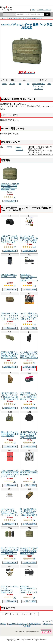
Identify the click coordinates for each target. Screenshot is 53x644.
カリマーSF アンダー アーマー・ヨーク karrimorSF (30, 472)
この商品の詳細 (10, 201)
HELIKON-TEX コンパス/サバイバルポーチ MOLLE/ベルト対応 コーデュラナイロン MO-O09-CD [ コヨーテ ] (10, 398)
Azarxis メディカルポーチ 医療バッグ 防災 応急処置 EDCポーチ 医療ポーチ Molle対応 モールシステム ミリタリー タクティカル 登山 (10, 189)
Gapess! (7, 7)
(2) (10, 247)
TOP (3, 18)
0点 (20, 84)
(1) (10, 324)
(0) (10, 197)
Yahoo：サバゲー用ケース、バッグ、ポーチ (39, 86)
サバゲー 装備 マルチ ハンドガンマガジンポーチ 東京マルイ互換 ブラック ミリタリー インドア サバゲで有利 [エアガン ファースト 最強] (29, 319)
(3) (10, 286)
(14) (29, 324)
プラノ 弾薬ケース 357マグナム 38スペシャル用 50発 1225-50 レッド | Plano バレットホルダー (29, 397)
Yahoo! (4, 84)
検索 (47, 14)
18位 (49, 84)
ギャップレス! (7, 10)
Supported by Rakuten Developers (27, 631)
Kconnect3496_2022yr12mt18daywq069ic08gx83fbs (25, 18)
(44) (29, 247)
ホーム (3, 624)
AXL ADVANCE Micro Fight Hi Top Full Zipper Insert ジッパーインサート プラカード (10, 513)
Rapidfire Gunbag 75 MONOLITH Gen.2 (9, 276)
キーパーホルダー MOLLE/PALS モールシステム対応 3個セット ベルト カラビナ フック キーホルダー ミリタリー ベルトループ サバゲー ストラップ (29, 243)
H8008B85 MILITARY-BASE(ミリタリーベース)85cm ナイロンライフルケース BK (29, 590)
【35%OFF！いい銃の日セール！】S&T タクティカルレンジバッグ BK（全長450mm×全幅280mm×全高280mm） (10, 241)
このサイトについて (18, 624)
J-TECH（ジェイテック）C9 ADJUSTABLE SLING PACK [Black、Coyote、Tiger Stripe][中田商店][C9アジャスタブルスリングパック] (10, 593)
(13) (29, 286)
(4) (29, 404)
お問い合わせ (35, 624)
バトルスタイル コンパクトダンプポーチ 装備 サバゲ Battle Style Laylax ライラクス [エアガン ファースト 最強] (29, 357)
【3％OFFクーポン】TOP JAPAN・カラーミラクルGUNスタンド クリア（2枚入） (10, 473)
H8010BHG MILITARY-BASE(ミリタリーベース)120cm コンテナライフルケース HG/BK (29, 279)
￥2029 (12, 84)
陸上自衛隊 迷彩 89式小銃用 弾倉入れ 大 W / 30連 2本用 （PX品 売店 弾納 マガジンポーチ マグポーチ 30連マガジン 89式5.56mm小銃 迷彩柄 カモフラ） (29, 516)
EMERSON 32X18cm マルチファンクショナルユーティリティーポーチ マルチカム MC (10, 317)
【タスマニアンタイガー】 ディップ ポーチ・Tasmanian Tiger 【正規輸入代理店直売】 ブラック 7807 (29, 437)
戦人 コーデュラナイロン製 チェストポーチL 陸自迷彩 (10, 434)
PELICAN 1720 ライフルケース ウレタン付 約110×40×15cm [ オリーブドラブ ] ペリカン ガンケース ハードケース (10, 357)
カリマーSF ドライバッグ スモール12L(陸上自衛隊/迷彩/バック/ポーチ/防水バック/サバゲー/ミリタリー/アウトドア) (10, 553)
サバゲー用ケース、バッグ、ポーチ (19, 614)
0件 (28, 84)
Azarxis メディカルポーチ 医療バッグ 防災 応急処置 (27, 26)
